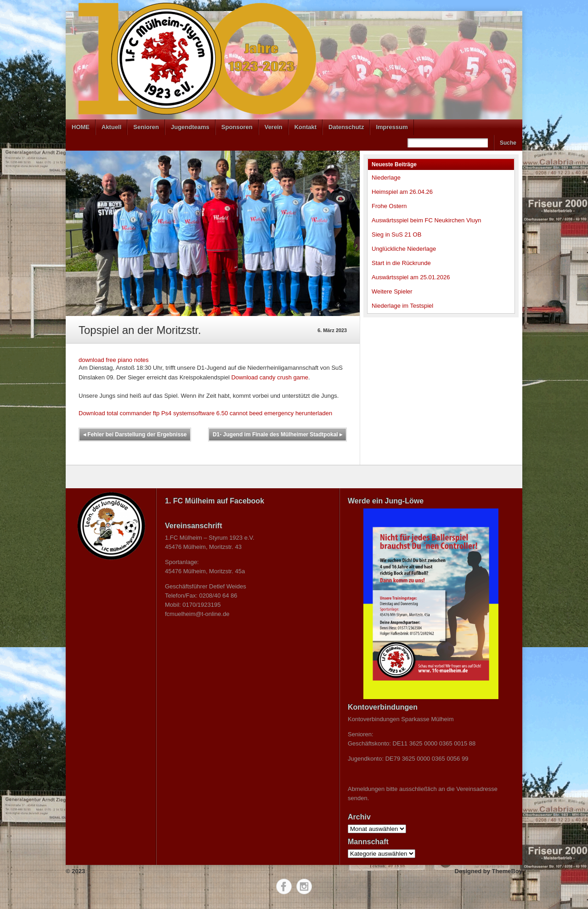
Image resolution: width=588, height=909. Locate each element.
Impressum (392, 127)
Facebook (284, 886)
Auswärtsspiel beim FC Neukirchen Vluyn (426, 220)
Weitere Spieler (392, 291)
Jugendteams (190, 127)
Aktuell (111, 127)
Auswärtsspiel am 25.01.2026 (411, 277)
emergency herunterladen (298, 413)
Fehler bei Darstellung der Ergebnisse (135, 435)
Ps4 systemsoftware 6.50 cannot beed (212, 413)
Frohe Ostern (389, 206)
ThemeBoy (507, 871)
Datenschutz (346, 127)
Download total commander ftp (119, 413)
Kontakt (305, 127)
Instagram (304, 886)
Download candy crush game (270, 377)
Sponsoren (237, 127)
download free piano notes (114, 360)
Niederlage (386, 178)
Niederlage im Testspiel (402, 306)
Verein (274, 127)
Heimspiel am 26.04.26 (402, 192)
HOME (81, 127)
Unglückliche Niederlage (404, 249)
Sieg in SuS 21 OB (396, 234)
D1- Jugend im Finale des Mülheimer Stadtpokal (277, 435)
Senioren (146, 127)
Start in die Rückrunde (401, 263)
